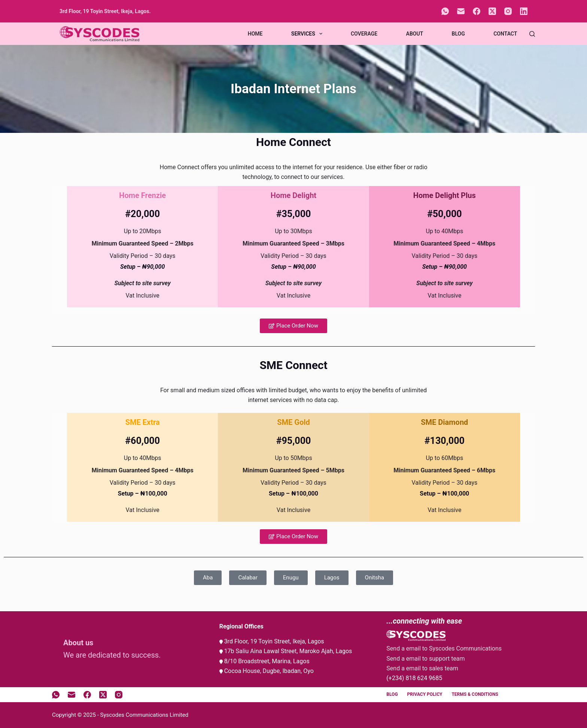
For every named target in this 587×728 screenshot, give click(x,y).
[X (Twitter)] (492, 11)
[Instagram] (508, 11)
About (415, 34)
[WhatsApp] (445, 11)
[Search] (532, 34)
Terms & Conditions (475, 694)
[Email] (461, 11)
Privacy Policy (425, 694)
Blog (458, 34)
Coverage (364, 34)
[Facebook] (477, 11)
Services (308, 34)
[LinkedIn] (524, 11)
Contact (505, 34)
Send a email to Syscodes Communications (444, 648)
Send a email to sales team (422, 668)
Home (255, 34)
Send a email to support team (425, 659)
